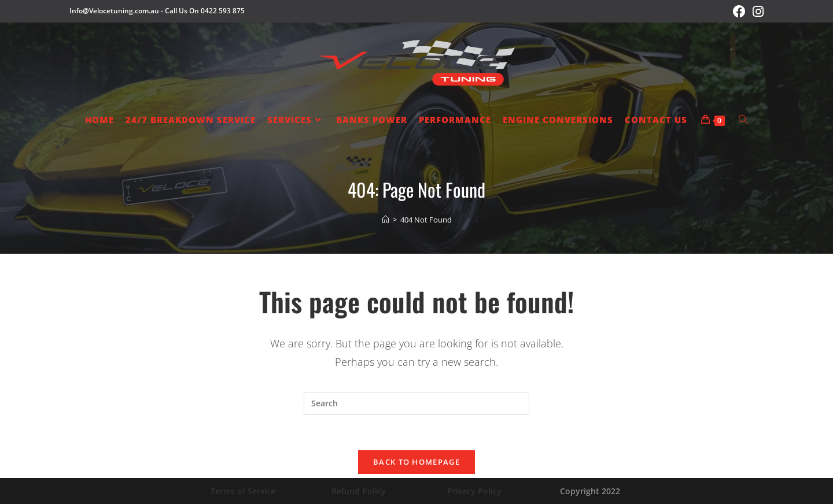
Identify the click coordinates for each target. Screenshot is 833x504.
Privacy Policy (474, 491)
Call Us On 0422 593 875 (205, 11)
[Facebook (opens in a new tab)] (739, 12)
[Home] (386, 220)
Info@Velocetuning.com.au (114, 11)
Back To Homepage (417, 462)
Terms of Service (243, 491)
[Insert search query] (417, 403)
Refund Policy (359, 491)
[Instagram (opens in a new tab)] (756, 12)
